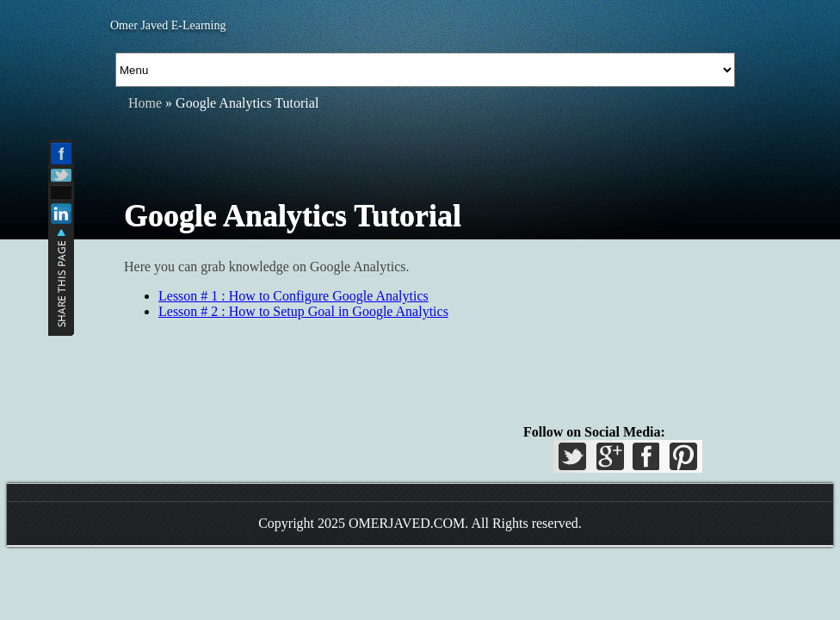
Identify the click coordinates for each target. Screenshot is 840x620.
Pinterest (681, 462)
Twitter (575, 462)
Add (61, 192)
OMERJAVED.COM (407, 523)
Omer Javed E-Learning (168, 25)
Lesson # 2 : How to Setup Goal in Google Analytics (303, 311)
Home (145, 103)
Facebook (645, 462)
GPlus (610, 462)
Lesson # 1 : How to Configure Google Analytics (293, 296)
